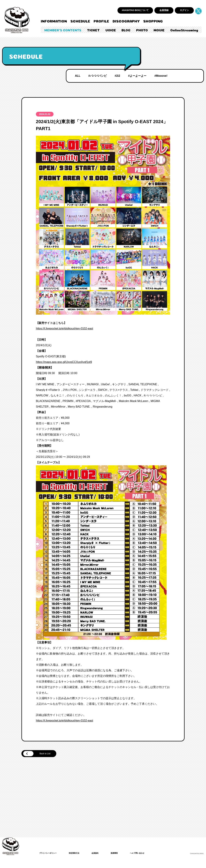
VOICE (111, 30)
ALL (78, 76)
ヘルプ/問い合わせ (147, 854)
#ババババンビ (98, 76)
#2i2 (117, 76)
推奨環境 (122, 854)
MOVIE (159, 30)
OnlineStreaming (184, 30)
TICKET (93, 30)
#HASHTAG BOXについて (135, 10)
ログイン (184, 10)
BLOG (126, 30)
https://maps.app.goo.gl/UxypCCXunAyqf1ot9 (64, 362)
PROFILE (101, 21)
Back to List (40, 754)
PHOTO (142, 30)
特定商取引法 (79, 854)
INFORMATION (54, 21)
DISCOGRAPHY (126, 21)
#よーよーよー (137, 76)
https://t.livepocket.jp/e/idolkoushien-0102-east (64, 328)
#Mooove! (161, 76)
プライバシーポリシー (50, 854)
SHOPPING (153, 21)
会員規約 (101, 854)
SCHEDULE (80, 21)
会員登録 (164, 10)
